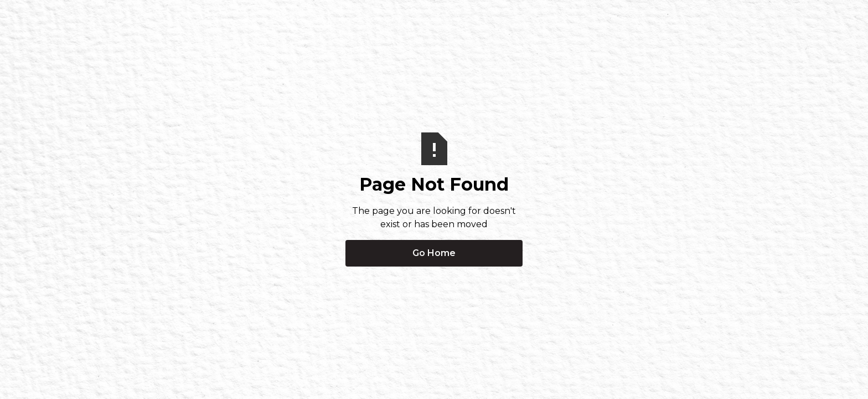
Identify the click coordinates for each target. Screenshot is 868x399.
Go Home (434, 253)
